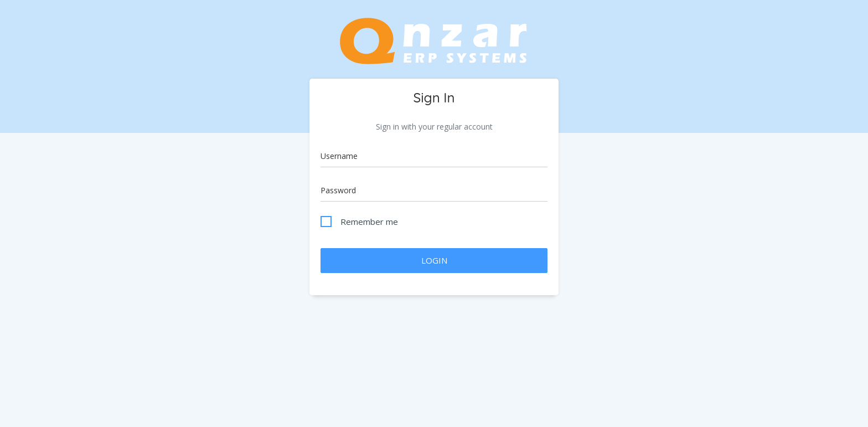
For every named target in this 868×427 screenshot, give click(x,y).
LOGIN (434, 260)
